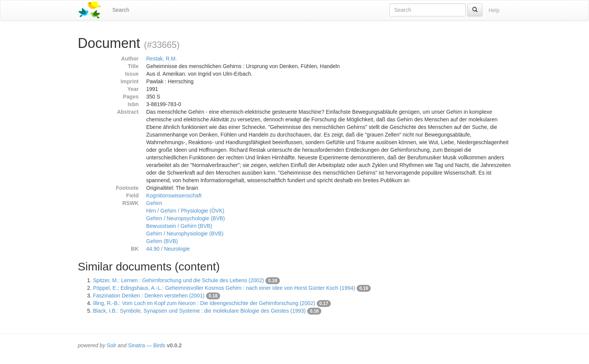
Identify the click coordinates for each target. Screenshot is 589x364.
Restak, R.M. (162, 59)
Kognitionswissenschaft (174, 196)
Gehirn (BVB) (162, 241)
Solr (112, 345)
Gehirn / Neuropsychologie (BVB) (186, 218)
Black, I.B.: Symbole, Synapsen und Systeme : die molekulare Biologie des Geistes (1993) (200, 311)
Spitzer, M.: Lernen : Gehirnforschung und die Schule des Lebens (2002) (179, 280)
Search (121, 10)
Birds (159, 345)
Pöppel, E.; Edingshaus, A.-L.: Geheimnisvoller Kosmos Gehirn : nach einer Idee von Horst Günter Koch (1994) (224, 288)
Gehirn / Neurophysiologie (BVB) (185, 234)
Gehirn (154, 203)
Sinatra (137, 345)
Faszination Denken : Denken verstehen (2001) (149, 296)
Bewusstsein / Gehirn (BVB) (179, 226)
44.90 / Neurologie (168, 249)
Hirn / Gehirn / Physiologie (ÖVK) (185, 211)
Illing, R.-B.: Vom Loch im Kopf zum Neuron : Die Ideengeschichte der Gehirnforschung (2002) (204, 303)
